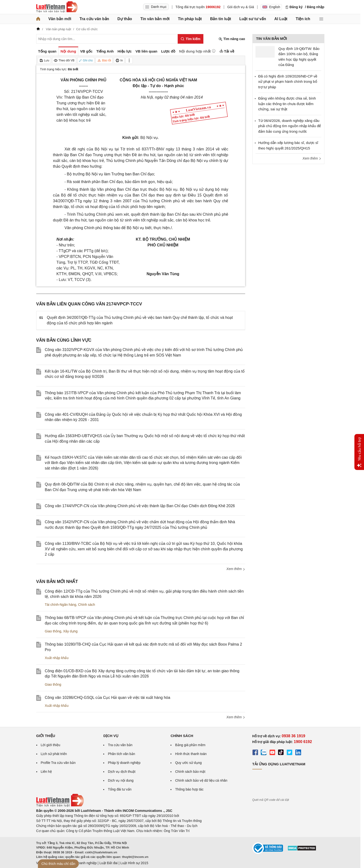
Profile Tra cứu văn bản (58, 763)
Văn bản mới (60, 19)
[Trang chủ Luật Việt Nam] (57, 7)
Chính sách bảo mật (190, 772)
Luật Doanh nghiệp (82, 863)
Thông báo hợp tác (189, 789)
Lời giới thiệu (51, 745)
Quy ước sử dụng (188, 763)
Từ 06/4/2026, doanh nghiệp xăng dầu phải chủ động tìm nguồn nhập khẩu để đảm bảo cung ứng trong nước (290, 126)
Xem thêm (236, 569)
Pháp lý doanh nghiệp (124, 763)
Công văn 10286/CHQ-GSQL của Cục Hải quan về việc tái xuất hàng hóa (108, 698)
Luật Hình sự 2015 (134, 863)
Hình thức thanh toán (191, 754)
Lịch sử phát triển (54, 754)
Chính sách (87, 605)
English (271, 7)
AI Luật (281, 19)
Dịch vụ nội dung (121, 780)
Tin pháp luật (190, 19)
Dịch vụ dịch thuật (122, 772)
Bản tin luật (221, 19)
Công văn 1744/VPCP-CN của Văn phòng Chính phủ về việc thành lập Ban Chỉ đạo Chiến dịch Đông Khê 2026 (140, 506)
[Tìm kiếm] (191, 39)
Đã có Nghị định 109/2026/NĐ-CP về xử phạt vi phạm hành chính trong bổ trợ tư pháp (288, 82)
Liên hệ (46, 772)
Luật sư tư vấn (253, 19)
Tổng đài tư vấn (120, 789)
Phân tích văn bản (121, 754)
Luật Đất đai (109, 863)
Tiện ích (303, 19)
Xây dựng (70, 631)
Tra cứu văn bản (94, 19)
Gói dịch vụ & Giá (241, 7)
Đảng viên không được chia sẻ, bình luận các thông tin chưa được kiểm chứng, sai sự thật (287, 104)
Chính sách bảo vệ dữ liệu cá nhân (201, 780)
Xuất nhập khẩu (57, 658)
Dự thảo (125, 19)
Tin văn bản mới (155, 19)
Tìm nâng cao (232, 39)
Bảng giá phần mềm (190, 745)
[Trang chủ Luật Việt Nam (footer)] (60, 806)
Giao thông (53, 631)
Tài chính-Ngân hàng (61, 605)
